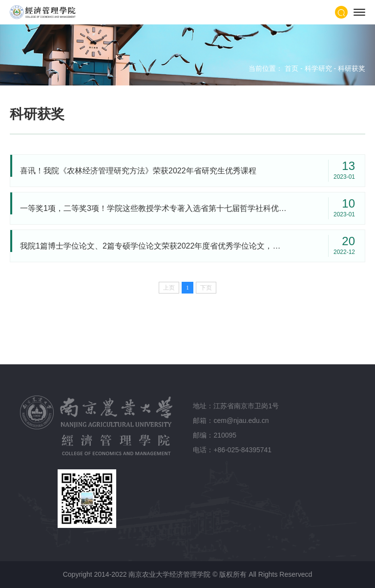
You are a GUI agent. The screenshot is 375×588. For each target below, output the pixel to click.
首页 (292, 68)
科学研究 (318, 68)
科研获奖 (352, 68)
